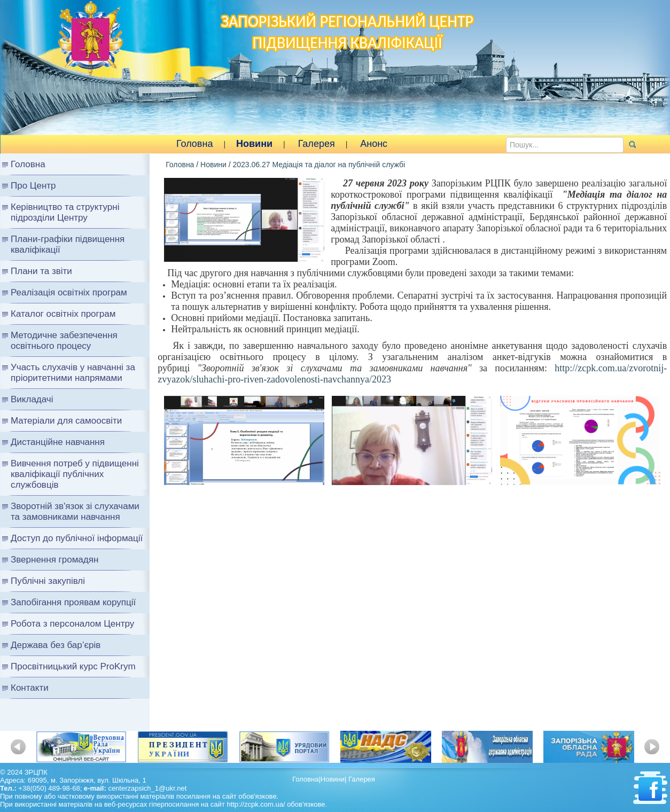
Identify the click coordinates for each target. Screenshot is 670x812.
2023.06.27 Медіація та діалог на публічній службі (319, 165)
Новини (254, 144)
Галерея (317, 144)
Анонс (374, 144)
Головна (194, 144)
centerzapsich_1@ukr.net (147, 788)
